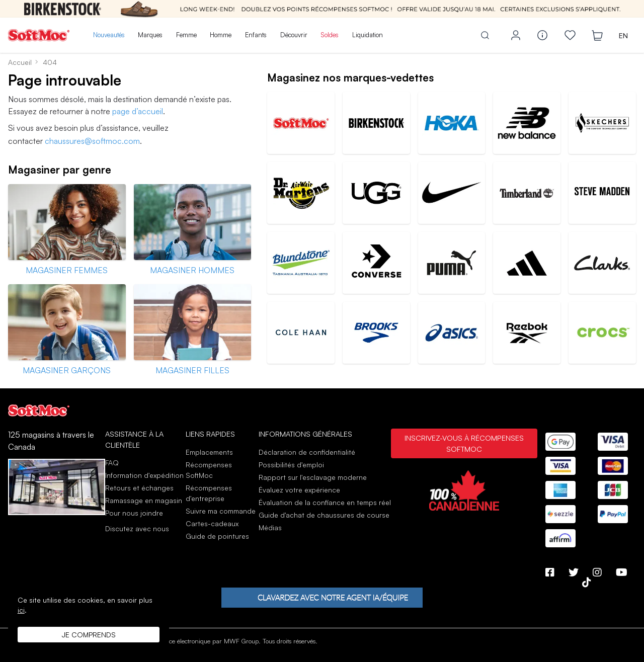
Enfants (256, 35)
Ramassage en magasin (144, 500)
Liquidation (368, 35)
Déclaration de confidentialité (307, 452)
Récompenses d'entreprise (209, 493)
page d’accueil (138, 111)
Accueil (20, 62)
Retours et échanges (139, 488)
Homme (221, 35)
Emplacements (209, 452)
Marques (150, 35)
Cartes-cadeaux (212, 523)
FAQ (112, 463)
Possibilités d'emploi (291, 465)
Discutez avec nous (137, 529)
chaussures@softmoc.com (92, 141)
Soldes (330, 35)
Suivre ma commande (221, 511)
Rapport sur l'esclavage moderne (313, 477)
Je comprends (89, 635)
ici (21, 610)
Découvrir (294, 35)
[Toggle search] (485, 35)
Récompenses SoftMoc (209, 470)
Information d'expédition (144, 475)
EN (623, 35)
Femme (186, 35)
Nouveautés (109, 35)
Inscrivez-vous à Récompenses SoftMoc (464, 443)
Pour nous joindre (134, 513)
